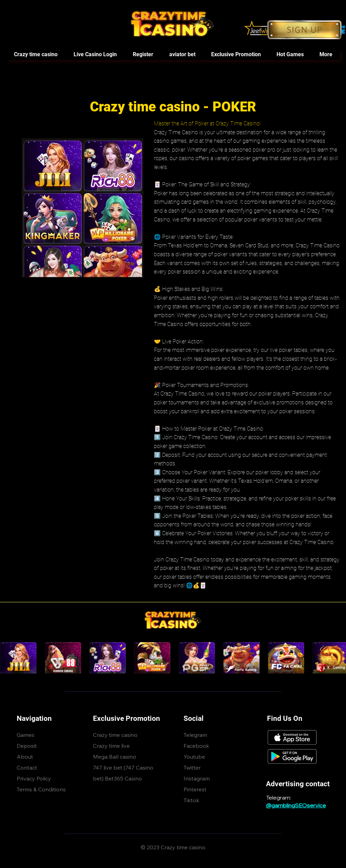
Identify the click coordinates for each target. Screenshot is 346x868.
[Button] (304, 30)
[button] (290, 55)
